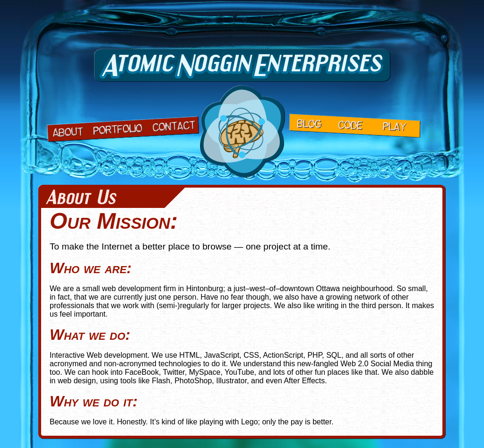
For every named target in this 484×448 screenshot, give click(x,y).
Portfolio (117, 129)
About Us (68, 131)
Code (351, 126)
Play (395, 128)
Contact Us (173, 125)
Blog (309, 123)
